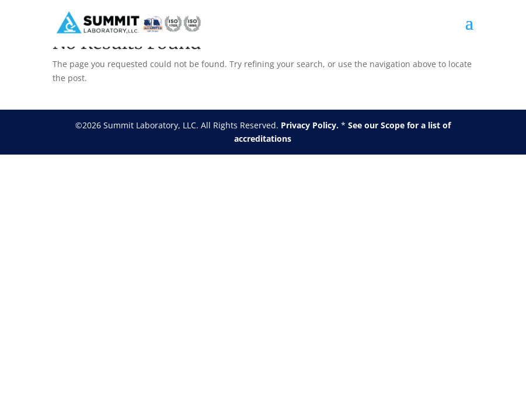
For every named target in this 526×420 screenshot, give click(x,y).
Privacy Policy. (310, 125)
